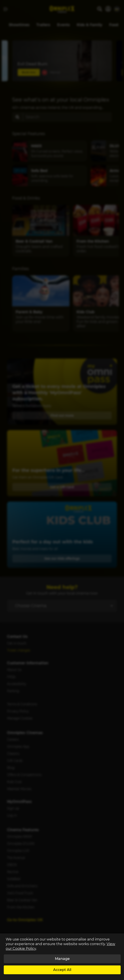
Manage (62, 959)
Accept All (62, 970)
